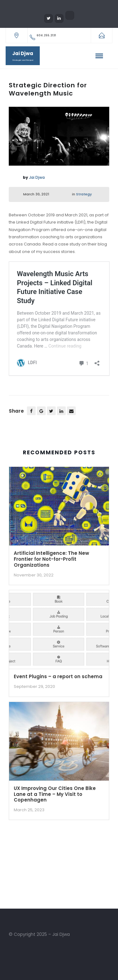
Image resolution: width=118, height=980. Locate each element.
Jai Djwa (37, 177)
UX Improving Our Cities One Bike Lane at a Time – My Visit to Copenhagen (55, 794)
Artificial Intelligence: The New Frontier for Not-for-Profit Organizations (51, 559)
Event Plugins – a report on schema (58, 676)
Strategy (84, 194)
